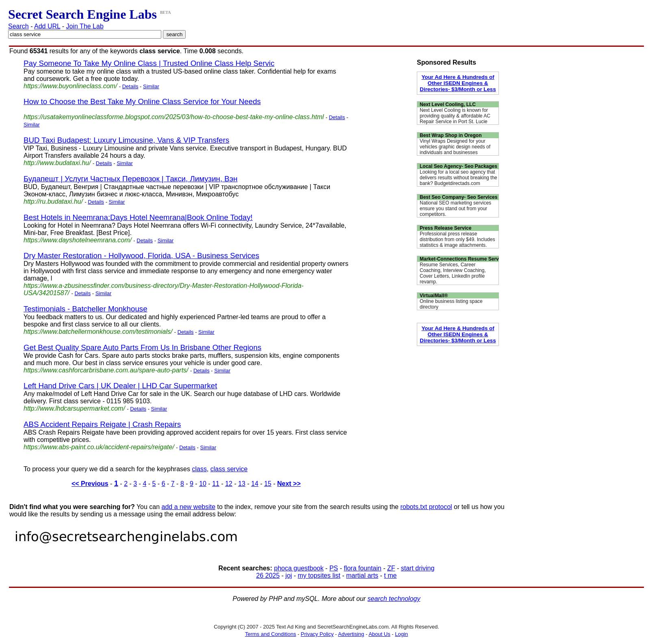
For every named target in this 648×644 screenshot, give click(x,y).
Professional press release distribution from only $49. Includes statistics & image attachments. (457, 239)
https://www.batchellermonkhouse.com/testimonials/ (98, 332)
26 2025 (268, 575)
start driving (418, 568)
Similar (151, 86)
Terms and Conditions (271, 634)
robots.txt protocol (426, 507)
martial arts (362, 575)
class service (229, 469)
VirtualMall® (434, 296)
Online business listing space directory (451, 304)
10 (203, 484)
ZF (391, 568)
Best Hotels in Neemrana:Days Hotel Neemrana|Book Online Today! (138, 217)
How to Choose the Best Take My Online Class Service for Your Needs (142, 101)
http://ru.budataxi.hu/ (53, 201)
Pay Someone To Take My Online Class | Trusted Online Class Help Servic (149, 63)
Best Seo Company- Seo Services (458, 197)
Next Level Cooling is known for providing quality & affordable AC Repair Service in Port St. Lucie (455, 116)
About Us (379, 634)
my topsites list (319, 575)
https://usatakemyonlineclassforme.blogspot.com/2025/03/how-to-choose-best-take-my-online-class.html (174, 117)
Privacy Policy (317, 634)
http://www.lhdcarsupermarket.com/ (74, 408)
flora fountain (363, 568)
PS (334, 568)
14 (255, 484)
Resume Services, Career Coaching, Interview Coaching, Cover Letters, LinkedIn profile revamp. (453, 273)
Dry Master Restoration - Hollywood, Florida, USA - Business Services (141, 256)
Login (401, 634)
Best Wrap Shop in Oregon (451, 135)
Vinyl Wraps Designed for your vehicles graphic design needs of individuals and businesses (455, 147)
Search (18, 26)
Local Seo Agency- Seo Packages (458, 166)
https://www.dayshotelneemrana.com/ (78, 240)
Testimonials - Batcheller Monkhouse (86, 309)
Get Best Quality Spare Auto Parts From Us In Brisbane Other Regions (142, 347)
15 (268, 484)
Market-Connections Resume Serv (459, 259)
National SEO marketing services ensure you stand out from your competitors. (455, 209)
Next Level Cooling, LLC (448, 104)
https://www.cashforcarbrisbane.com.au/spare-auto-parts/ (106, 370)
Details (130, 86)
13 (242, 484)
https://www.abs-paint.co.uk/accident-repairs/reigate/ (99, 447)
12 (229, 484)
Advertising (351, 634)
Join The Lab (85, 26)
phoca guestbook (299, 568)
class (199, 469)
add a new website (189, 507)
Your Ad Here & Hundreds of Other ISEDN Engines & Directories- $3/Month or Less (458, 83)
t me (390, 575)
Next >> (289, 484)
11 (216, 484)
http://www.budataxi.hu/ (57, 163)
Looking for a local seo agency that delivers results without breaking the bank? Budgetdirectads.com (458, 178)
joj (289, 575)
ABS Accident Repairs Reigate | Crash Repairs (102, 424)
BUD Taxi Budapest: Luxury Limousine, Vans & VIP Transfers (126, 140)
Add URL (47, 26)
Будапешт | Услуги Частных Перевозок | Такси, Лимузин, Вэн (131, 179)
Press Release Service (445, 228)
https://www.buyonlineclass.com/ (70, 86)
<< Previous (90, 484)
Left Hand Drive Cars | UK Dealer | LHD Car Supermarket (120, 386)
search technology (394, 599)
